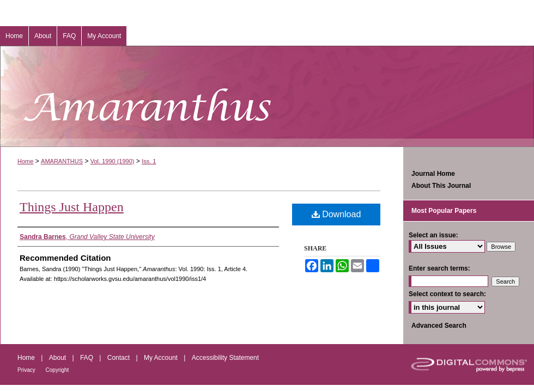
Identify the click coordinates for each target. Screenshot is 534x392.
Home (25, 161)
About (59, 358)
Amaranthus (267, 96)
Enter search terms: (439, 268)
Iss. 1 (149, 161)
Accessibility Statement (225, 358)
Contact (120, 358)
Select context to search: (447, 294)
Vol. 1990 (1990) (113, 161)
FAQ (87, 358)
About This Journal (441, 186)
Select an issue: (433, 235)
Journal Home (433, 174)
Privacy (27, 370)
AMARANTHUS (62, 161)
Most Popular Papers (444, 211)
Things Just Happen (72, 207)
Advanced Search (439, 326)
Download (336, 214)
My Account (162, 358)
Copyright (57, 370)
